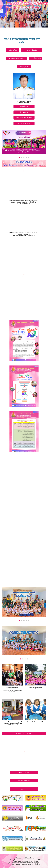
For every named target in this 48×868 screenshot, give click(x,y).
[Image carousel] (24, 144)
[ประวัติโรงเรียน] (12, 50)
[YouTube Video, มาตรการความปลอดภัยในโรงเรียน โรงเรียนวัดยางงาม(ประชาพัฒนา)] (24, 553)
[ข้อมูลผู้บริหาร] (24, 112)
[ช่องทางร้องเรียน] (24, 772)
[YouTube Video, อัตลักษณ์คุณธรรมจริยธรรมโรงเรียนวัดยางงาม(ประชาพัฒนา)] (24, 466)
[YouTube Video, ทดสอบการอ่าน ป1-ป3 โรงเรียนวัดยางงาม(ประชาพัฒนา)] (24, 533)
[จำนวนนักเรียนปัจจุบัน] (16, 58)
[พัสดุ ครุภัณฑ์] (24, 66)
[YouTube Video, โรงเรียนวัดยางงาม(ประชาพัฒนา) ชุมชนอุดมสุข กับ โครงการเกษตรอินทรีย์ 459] (24, 218)
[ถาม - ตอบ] (24, 789)
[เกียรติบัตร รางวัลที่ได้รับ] (24, 118)
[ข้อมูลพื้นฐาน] (24, 106)
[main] (24, 41)
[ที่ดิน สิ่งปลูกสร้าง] (36, 58)
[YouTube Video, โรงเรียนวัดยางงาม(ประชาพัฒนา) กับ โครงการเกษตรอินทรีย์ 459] (24, 187)
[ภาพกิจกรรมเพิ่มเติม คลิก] (24, 733)
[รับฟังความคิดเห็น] (24, 781)
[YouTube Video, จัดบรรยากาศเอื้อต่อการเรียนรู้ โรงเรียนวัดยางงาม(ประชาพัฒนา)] (24, 574)
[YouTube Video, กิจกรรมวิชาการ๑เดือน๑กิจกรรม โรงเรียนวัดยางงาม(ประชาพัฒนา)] (24, 511)
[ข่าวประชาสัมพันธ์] (24, 123)
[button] (2, 3)
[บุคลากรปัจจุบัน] (32, 50)
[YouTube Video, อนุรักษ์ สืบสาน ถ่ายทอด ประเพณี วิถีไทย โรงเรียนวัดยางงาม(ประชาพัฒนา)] (24, 488)
